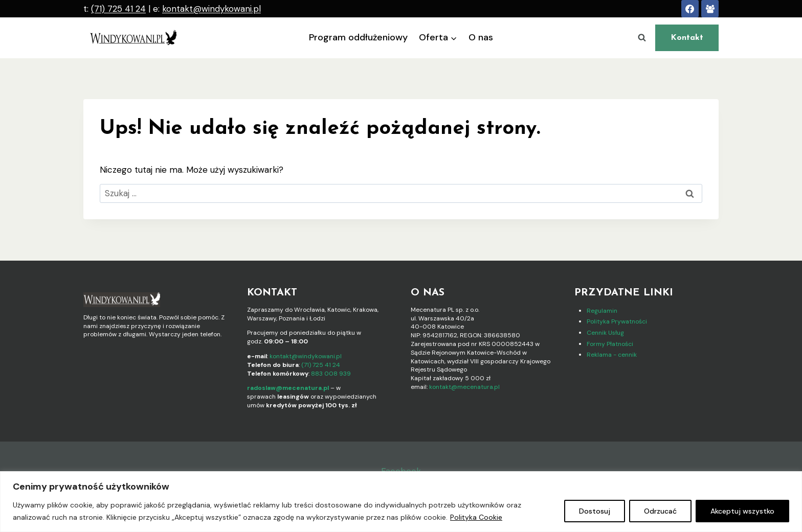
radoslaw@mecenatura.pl (288, 388)
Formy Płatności (610, 344)
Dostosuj (595, 511)
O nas (481, 37)
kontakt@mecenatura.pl (464, 387)
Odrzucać (660, 511)
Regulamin (602, 311)
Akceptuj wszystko (742, 511)
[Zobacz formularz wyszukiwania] (642, 38)
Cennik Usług (605, 333)
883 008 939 (331, 374)
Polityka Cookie (476, 517)
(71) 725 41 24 (118, 9)
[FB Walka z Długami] (710, 9)
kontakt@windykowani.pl (211, 9)
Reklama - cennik (612, 355)
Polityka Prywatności (617, 321)
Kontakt (687, 38)
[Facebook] (690, 9)
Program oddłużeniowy (358, 37)
